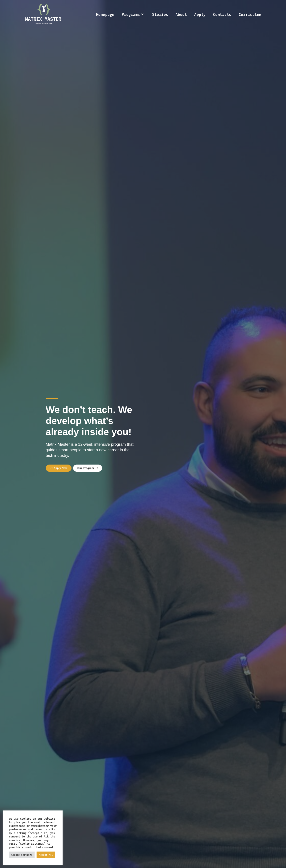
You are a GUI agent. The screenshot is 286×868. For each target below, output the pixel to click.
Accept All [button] (46, 855)
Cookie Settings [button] (22, 855)
